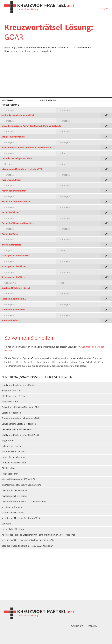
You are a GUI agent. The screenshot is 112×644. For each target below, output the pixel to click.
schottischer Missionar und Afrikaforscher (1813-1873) (28, 540)
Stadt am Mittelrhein (12, 413)
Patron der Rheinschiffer (14, 191)
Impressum (92, 626)
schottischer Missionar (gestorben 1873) (21, 518)
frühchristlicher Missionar (14, 463)
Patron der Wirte (10, 234)
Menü (103, 9)
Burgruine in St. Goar (12, 391)
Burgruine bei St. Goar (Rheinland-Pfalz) (21, 407)
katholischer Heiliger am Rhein (17, 158)
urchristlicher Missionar (13, 529)
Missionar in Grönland (12, 507)
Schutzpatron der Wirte (13, 277)
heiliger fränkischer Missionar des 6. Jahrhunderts (26, 147)
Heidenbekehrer (10, 474)
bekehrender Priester (12, 446)
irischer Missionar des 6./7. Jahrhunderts (22, 485)
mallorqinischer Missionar (14, 490)
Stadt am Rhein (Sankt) (13, 310)
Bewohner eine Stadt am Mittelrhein (19, 424)
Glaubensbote (9, 468)
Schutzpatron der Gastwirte (15, 256)
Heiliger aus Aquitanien (13, 137)
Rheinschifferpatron (12, 245)
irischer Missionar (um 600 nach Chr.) (20, 479)
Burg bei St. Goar (10, 402)
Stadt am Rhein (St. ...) (13, 320)
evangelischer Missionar (13, 457)
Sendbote (6, 524)
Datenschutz (77, 626)
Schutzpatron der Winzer (14, 266)
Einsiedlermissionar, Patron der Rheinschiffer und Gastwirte (31, 126)
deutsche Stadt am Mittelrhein (16, 429)
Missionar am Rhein (11, 180)
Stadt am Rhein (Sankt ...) (14, 299)
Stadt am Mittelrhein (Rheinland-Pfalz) (20, 435)
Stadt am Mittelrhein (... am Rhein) (18, 385)
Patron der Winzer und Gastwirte (18, 223)
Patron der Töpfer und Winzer (16, 202)
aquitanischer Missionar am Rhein (18, 115)
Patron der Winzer (10, 212)
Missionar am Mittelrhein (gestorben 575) (22, 169)
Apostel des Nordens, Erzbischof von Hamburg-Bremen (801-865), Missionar (38, 535)
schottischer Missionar (13, 513)
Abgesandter (8, 440)
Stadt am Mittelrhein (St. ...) (16, 288)
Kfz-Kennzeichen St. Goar (14, 396)
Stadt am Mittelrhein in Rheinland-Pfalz (21, 418)
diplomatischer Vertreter (13, 452)
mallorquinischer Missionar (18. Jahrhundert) (24, 501)
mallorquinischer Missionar (15, 496)
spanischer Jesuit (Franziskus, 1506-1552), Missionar (27, 546)
